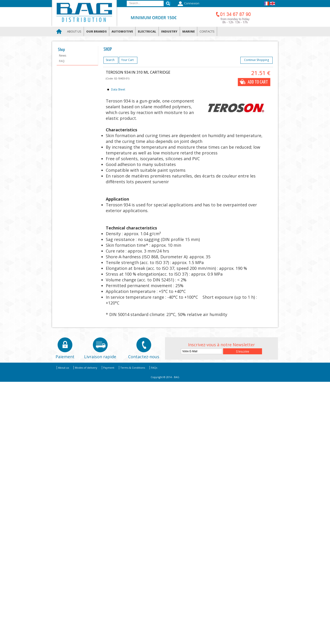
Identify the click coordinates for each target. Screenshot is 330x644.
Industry (169, 31)
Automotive (122, 31)
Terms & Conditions (133, 368)
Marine (189, 31)
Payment (109, 368)
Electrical (147, 31)
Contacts (207, 31)
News (63, 56)
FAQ (62, 61)
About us (74, 31)
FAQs (154, 368)
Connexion (188, 4)
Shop (61, 50)
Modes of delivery (86, 368)
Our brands (96, 31)
